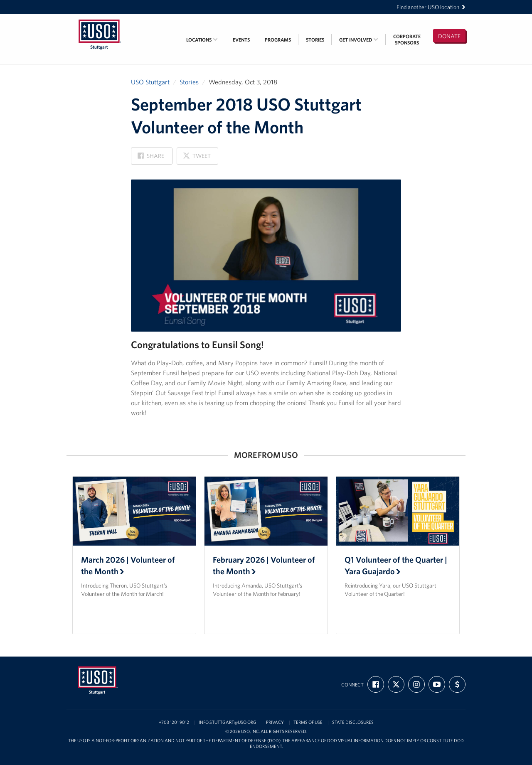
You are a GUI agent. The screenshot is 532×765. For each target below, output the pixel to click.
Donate (449, 36)
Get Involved (359, 40)
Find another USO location (431, 7)
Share (151, 158)
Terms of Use (308, 722)
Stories (315, 40)
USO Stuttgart (150, 82)
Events (241, 40)
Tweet (197, 158)
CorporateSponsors (407, 39)
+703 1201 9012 (174, 722)
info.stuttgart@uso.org (228, 722)
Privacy (275, 722)
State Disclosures (353, 722)
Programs (278, 40)
